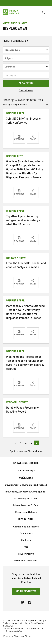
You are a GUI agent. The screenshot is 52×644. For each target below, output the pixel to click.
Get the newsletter (26, 592)
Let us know (36, 451)
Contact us (25, 533)
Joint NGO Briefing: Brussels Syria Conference (23, 121)
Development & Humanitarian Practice (25, 485)
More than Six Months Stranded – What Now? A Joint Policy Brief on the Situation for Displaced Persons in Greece (25, 312)
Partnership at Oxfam (25, 499)
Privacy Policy (25, 554)
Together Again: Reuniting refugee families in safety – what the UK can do (23, 221)
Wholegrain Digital (22, 636)
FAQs (25, 547)
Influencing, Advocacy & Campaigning (25, 492)
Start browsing (25, 470)
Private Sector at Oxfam (25, 505)
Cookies (25, 540)
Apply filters (26, 83)
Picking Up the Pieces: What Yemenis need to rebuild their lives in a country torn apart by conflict (25, 363)
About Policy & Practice (25, 527)
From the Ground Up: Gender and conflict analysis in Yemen (26, 266)
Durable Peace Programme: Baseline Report (23, 410)
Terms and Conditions (25, 561)
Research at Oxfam (25, 512)
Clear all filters (26, 90)
